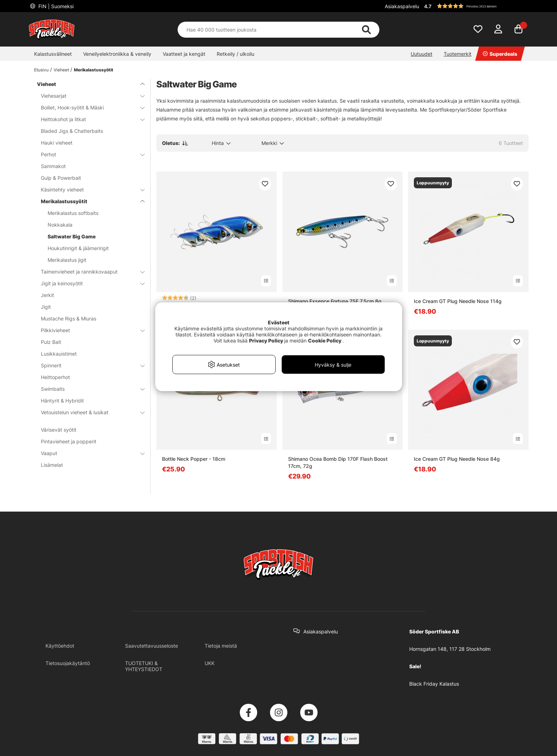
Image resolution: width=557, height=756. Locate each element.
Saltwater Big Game (72, 236)
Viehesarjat (88, 96)
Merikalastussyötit (94, 70)
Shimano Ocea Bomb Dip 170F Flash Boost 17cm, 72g (338, 462)
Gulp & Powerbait (61, 178)
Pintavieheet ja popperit (69, 441)
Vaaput (88, 453)
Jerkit (47, 295)
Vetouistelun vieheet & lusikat (88, 412)
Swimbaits (88, 389)
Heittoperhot (55, 377)
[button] (475, 6)
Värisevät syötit (59, 430)
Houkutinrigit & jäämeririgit (78, 248)
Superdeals (500, 54)
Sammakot (53, 166)
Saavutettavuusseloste (152, 646)
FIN (55, 6)
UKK (210, 663)
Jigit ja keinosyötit (88, 283)
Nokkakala (60, 225)
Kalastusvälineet (53, 54)
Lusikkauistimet (59, 354)
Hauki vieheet (57, 143)
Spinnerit (88, 365)
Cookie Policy (325, 341)
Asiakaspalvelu (402, 6)
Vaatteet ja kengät (184, 54)
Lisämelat (52, 465)
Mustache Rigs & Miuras (69, 318)
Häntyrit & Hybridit (62, 401)
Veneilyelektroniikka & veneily (117, 54)
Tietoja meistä (221, 646)
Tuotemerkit (458, 54)
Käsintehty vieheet (88, 190)
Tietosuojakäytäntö (68, 663)
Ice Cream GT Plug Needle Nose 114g (458, 301)
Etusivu (41, 70)
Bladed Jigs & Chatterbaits (72, 131)
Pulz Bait (51, 342)
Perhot (88, 154)
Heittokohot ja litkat (88, 119)
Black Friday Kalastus (434, 684)
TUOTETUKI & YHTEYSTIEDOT (144, 666)
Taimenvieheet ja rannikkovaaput (88, 272)
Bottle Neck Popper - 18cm (194, 459)
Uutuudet (421, 54)
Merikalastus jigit (67, 260)
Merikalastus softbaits (73, 213)
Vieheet (61, 70)
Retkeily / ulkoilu (236, 54)
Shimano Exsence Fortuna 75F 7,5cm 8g (335, 301)
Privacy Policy (266, 341)
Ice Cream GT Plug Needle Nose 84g (457, 459)
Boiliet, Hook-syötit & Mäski (88, 107)
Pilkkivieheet (88, 330)
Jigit (46, 307)
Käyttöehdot (60, 646)
